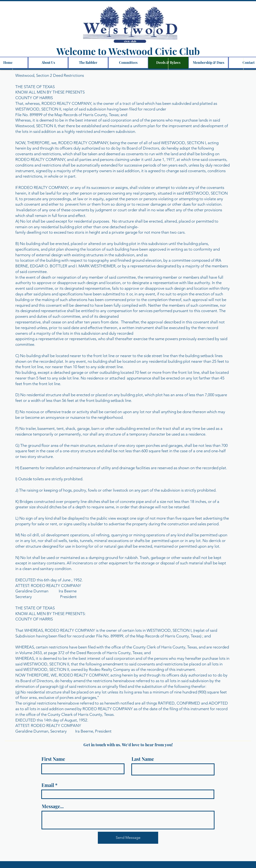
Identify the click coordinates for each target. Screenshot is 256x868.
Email (48, 785)
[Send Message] (128, 838)
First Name (53, 759)
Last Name (143, 759)
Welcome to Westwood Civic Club (128, 51)
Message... (53, 806)
